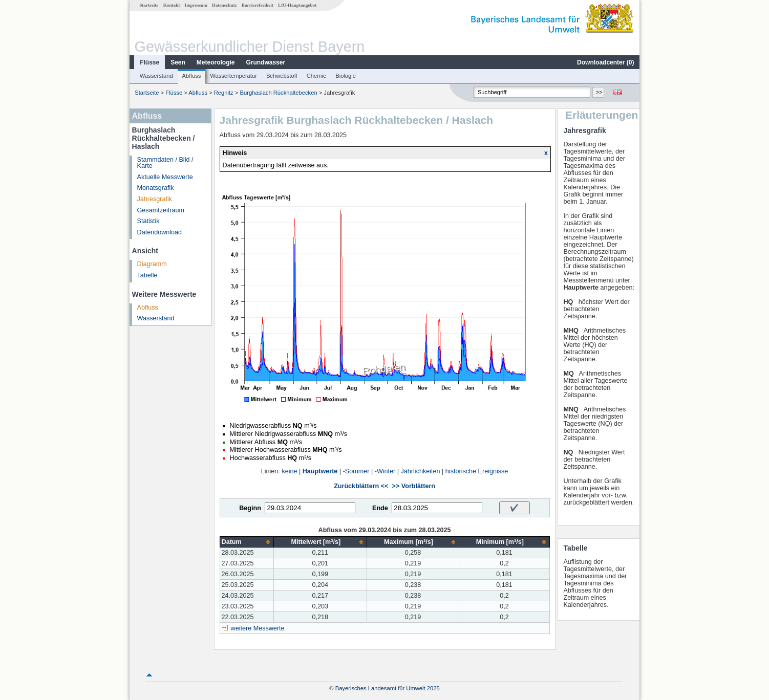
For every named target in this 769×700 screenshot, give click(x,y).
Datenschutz (225, 5)
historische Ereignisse (477, 471)
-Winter (385, 471)
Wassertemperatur (233, 76)
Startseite (149, 5)
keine (289, 471)
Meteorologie (216, 62)
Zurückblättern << (361, 486)
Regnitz (224, 93)
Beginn (250, 508)
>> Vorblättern (414, 486)
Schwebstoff (282, 76)
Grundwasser (266, 62)
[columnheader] (247, 542)
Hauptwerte (320, 471)
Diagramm (152, 264)
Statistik (148, 221)
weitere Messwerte (258, 628)
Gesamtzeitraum (161, 210)
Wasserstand (156, 76)
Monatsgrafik (156, 188)
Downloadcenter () (605, 62)
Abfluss (192, 76)
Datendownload (160, 232)
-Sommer (356, 471)
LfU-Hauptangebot (297, 5)
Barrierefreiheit (258, 5)
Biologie (346, 76)
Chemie (317, 76)
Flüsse (149, 62)
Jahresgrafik (155, 199)
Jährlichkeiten (421, 471)
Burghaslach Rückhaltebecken (278, 93)
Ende (380, 508)
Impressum (196, 5)
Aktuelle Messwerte (165, 177)
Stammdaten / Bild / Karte (165, 163)
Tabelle (147, 275)
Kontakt (172, 5)
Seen (178, 62)
